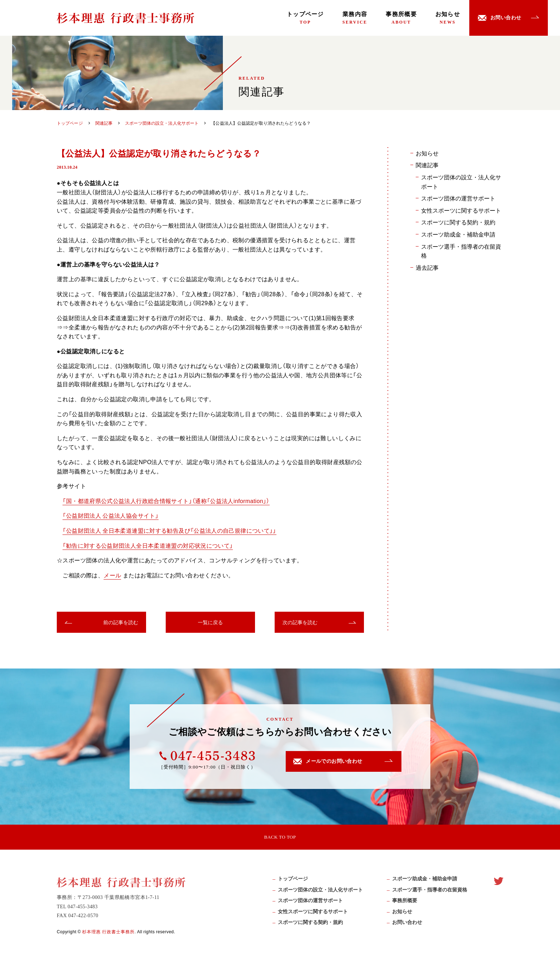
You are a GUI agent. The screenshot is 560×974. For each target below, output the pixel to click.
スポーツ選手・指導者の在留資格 (461, 251)
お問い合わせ (407, 925)
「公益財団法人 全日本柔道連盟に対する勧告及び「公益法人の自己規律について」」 (170, 530)
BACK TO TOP (280, 838)
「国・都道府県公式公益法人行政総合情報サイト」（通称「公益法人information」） (166, 501)
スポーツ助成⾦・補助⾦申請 (425, 882)
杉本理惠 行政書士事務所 (108, 934)
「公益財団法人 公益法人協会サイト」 (111, 515)
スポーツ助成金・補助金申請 (458, 234)
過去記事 (427, 267)
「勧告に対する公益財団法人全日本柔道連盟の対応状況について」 (148, 545)
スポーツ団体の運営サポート (458, 198)
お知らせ (448, 18)
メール (112, 575)
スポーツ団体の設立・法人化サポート (461, 182)
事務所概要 (401, 18)
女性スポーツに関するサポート (461, 210)
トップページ (305, 18)
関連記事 (427, 165)
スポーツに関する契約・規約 (458, 222)
